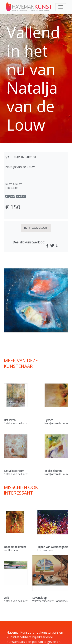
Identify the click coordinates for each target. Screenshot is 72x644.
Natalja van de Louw (20, 167)
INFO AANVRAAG (36, 228)
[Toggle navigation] (61, 7)
